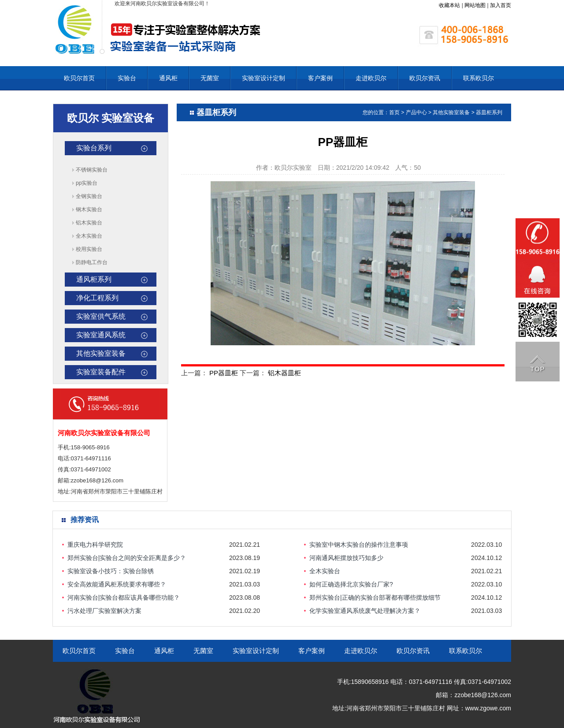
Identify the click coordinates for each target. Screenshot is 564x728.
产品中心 (416, 112)
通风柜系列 (94, 279)
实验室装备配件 (101, 372)
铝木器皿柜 (284, 373)
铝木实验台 (89, 223)
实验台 (127, 78)
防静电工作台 (92, 262)
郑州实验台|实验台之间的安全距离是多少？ (127, 558)
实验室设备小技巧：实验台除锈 (111, 571)
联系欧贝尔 (479, 78)
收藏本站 (449, 5)
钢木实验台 (89, 209)
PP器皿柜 (224, 373)
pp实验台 (87, 183)
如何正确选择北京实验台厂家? (351, 584)
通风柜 (168, 78)
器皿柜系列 (489, 112)
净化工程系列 (97, 298)
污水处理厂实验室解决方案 (104, 611)
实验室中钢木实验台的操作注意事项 (359, 545)
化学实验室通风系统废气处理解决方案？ (365, 611)
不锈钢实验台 (92, 170)
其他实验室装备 (101, 353)
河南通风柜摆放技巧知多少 (346, 558)
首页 (394, 112)
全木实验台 (89, 236)
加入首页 (501, 5)
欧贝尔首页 (79, 78)
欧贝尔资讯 (425, 78)
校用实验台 (89, 249)
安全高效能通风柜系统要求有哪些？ (117, 584)
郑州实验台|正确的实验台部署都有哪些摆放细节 (375, 597)
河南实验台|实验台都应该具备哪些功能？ (124, 597)
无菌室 (210, 78)
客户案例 (320, 78)
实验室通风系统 (101, 335)
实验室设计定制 (263, 78)
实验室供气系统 (101, 316)
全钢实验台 (89, 196)
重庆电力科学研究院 (95, 545)
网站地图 (475, 5)
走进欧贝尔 (371, 78)
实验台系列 (94, 148)
